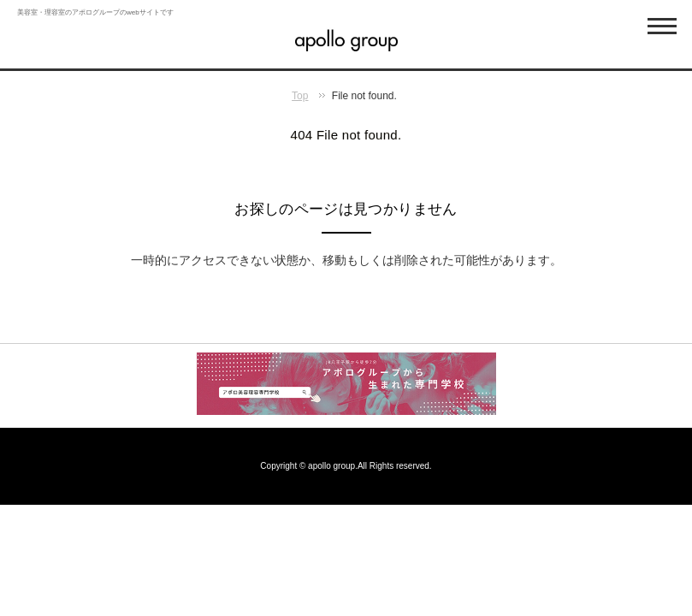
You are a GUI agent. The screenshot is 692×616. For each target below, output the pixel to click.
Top (300, 96)
